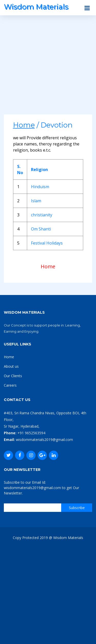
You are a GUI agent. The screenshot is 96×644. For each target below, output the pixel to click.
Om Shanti (41, 229)
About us (11, 366)
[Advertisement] (48, 66)
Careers (10, 385)
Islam (36, 201)
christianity (42, 215)
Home (48, 266)
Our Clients (13, 376)
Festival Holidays (47, 243)
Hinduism (40, 187)
